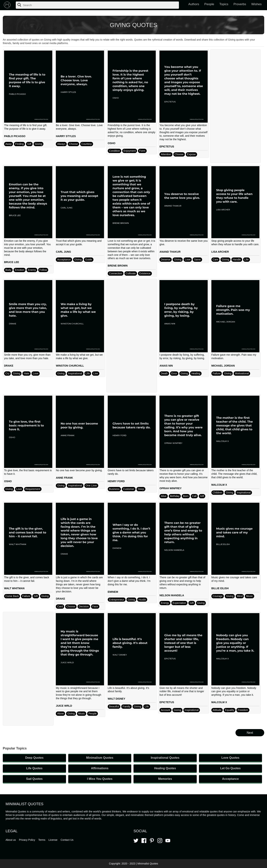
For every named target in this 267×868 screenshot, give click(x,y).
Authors (194, 4)
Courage (218, 596)
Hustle (142, 600)
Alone (60, 714)
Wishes (256, 4)
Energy (165, 603)
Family (126, 706)
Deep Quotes (34, 758)
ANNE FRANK (64, 478)
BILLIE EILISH (220, 588)
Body (8, 270)
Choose (73, 144)
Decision (84, 606)
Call (194, 496)
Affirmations (100, 768)
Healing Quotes (165, 768)
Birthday (175, 496)
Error (174, 373)
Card (60, 606)
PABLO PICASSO (15, 136)
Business (114, 489)
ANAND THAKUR (170, 252)
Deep (141, 489)
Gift (29, 144)
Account (165, 710)
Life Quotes (34, 768)
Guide (89, 260)
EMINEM (113, 592)
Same (197, 260)
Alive (164, 496)
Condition (114, 151)
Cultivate (131, 273)
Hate (27, 373)
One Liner (91, 485)
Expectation (179, 603)
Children (217, 493)
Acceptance (64, 260)
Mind (240, 596)
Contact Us (67, 840)
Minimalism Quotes (100, 758)
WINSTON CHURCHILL (70, 366)
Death (164, 373)
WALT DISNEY (117, 699)
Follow (43, 270)
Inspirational (75, 373)
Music (249, 596)
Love (188, 260)
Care (215, 260)
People (209, 4)
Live (96, 373)
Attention (166, 154)
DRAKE (9, 366)
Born (186, 496)
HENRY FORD (116, 481)
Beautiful (114, 706)
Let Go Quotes (230, 768)
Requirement (33, 489)
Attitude (217, 710)
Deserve (166, 260)
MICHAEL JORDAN (223, 366)
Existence (145, 273)
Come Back (12, 596)
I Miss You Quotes (100, 779)
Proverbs (240, 4)
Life (247, 260)
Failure (217, 373)
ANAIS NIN (166, 366)
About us (11, 840)
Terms (42, 840)
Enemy (32, 270)
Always (61, 144)
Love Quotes (230, 758)
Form (142, 151)
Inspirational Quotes (165, 758)
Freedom (243, 710)
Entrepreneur (117, 600)
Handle (237, 260)
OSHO (112, 143)
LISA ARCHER (220, 252)
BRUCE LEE (12, 262)
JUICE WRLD (64, 706)
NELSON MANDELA (172, 595)
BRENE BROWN (118, 266)
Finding (19, 144)
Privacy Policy (27, 840)
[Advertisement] (235, 106)
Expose (191, 154)
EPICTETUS (167, 147)
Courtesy (87, 144)
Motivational (242, 373)
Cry (7, 373)
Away (9, 144)
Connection (116, 273)
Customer (129, 489)
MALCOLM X (219, 485)
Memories (165, 779)
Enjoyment (130, 151)
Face (95, 606)
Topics (224, 4)
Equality (230, 710)
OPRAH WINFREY (170, 488)
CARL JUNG (63, 252)
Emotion (20, 270)
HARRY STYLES (66, 136)
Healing (196, 373)
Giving (39, 144)
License (53, 840)
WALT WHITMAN (14, 588)
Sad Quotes (34, 779)
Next (250, 733)
